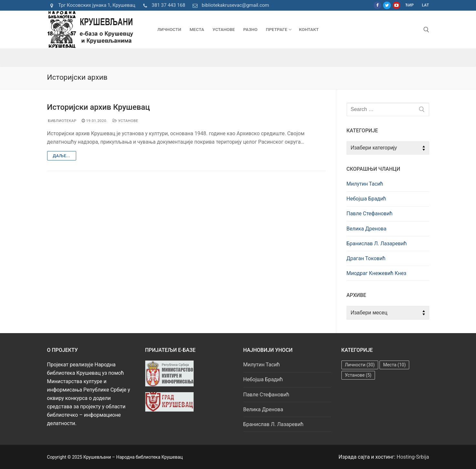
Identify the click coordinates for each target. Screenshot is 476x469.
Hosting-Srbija (413, 457)
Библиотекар (62, 121)
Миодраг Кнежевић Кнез (377, 273)
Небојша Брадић (366, 199)
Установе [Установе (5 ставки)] (358, 375)
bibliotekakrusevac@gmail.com (230, 5)
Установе (125, 121)
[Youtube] (396, 5)
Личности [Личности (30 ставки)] (360, 365)
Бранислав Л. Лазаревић (377, 244)
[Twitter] (387, 5)
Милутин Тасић (365, 184)
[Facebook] (377, 5)
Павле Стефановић (370, 214)
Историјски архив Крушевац (99, 107)
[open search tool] (426, 30)
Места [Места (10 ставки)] (394, 365)
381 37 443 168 (163, 5)
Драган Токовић (366, 258)
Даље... (62, 156)
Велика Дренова (367, 229)
